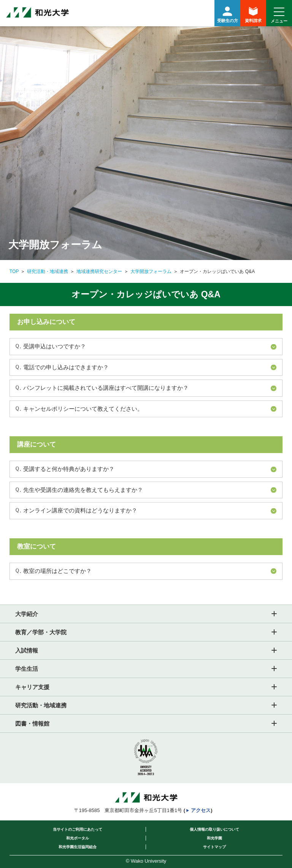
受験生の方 (227, 14)
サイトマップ (214, 847)
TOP (14, 271)
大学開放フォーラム (151, 271)
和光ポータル (78, 838)
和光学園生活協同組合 (78, 847)
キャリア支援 (32, 687)
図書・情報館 (32, 724)
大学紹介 (27, 614)
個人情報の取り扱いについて (214, 829)
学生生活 (27, 669)
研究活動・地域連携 (48, 271)
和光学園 (214, 838)
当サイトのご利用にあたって (78, 829)
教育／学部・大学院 (41, 632)
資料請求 (253, 15)
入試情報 (27, 650)
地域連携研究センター (99, 271)
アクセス (201, 810)
